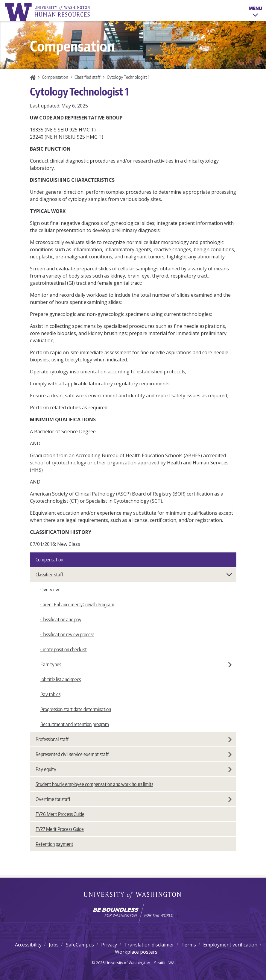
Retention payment (54, 844)
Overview (50, 590)
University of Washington (133, 896)
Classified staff (88, 77)
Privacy (109, 945)
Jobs (54, 945)
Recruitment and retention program (75, 724)
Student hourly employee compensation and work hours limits (94, 784)
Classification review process (67, 634)
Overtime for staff (134, 799)
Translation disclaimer (149, 945)
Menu (255, 13)
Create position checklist (64, 649)
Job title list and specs (61, 679)
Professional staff (134, 739)
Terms (189, 945)
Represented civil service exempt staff (134, 754)
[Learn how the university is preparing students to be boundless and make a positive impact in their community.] (133, 914)
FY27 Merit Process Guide (60, 829)
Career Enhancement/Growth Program (77, 605)
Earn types (136, 664)
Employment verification (230, 945)
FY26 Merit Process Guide (60, 814)
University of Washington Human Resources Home (48, 12)
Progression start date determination (76, 709)
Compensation (55, 77)
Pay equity (134, 769)
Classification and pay (61, 619)
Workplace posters (136, 952)
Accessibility (28, 945)
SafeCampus (80, 945)
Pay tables (50, 694)
